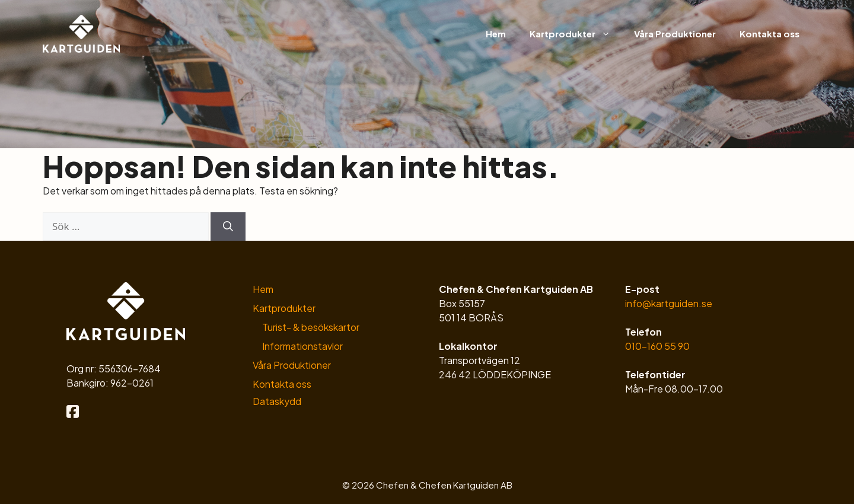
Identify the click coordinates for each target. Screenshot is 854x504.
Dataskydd (277, 401)
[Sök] (228, 227)
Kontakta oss (769, 34)
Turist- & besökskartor (311, 327)
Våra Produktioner (675, 34)
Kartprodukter (576, 34)
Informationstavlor (302, 346)
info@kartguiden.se (669, 303)
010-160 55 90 (657, 346)
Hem (496, 34)
